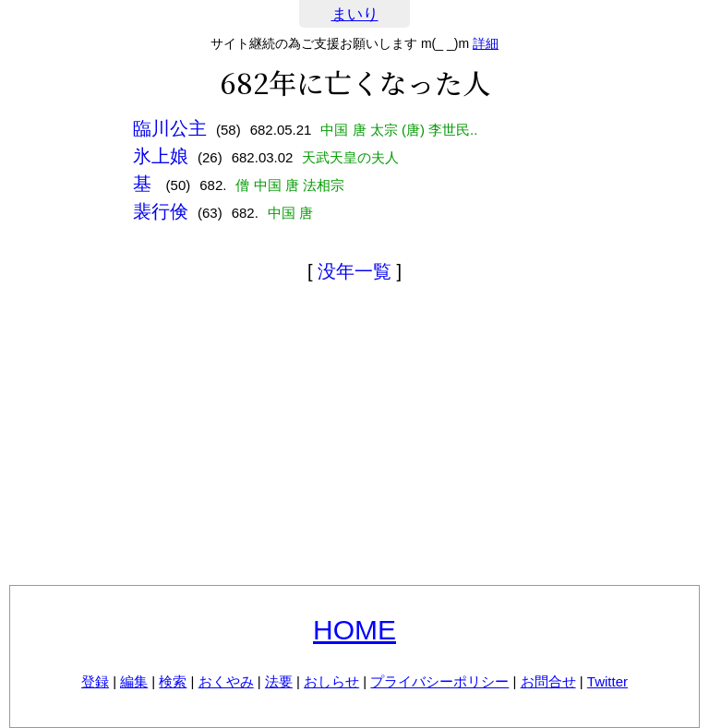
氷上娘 (161, 156)
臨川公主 (170, 128)
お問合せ (548, 681)
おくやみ (226, 681)
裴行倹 (161, 211)
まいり (355, 14)
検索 (173, 681)
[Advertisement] (354, 437)
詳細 (486, 43)
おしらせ (331, 681)
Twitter (607, 681)
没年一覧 (354, 271)
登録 (95, 681)
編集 (134, 681)
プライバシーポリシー (439, 681)
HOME (354, 630)
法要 (279, 681)
